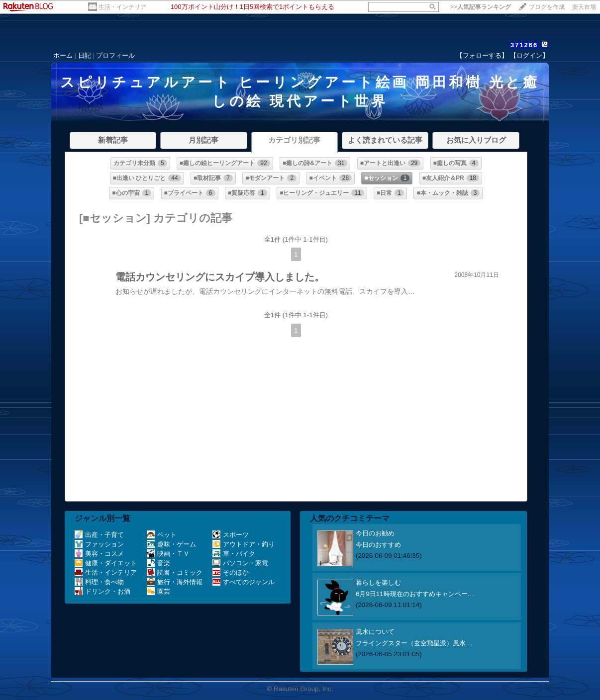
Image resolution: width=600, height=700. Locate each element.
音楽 (158, 563)
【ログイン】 (529, 55)
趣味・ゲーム (171, 544)
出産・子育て (99, 535)
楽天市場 (584, 7)
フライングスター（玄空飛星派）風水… (414, 643)
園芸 (158, 591)
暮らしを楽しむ (378, 582)
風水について (375, 632)
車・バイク (234, 554)
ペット (162, 535)
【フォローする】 (482, 55)
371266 (524, 45)
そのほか (231, 572)
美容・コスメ (99, 554)
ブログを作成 (547, 7)
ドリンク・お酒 (102, 591)
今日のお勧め (375, 533)
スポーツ (231, 535)
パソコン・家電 (240, 563)
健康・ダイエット (106, 563)
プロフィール (115, 55)
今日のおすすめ (378, 545)
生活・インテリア (122, 7)
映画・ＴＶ (168, 554)
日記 (85, 55)
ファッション (99, 544)
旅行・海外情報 (175, 582)
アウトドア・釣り (244, 544)
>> (481, 7)
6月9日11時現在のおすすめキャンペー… (415, 594)
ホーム (63, 55)
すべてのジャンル (244, 582)
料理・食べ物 (99, 582)
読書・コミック (175, 572)
